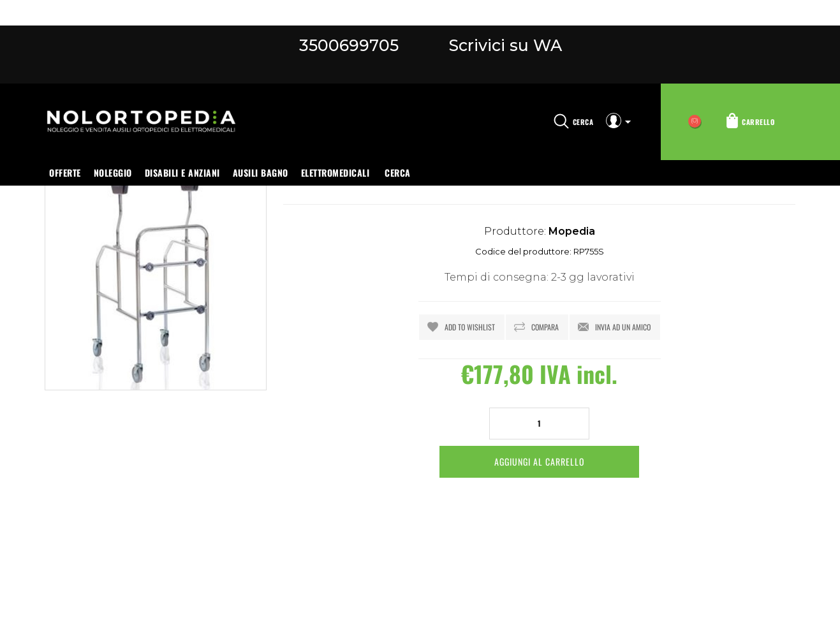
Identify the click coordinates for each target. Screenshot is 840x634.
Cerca (398, 173)
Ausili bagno (261, 173)
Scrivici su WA (503, 45)
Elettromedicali (335, 173)
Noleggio (113, 173)
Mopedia (572, 231)
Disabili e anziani (182, 173)
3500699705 (349, 45)
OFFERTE (65, 173)
